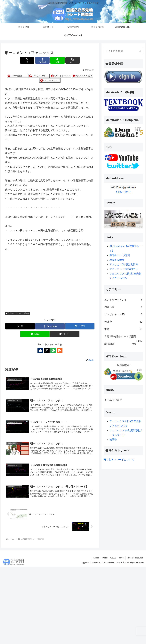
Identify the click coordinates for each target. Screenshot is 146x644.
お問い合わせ (123, 192)
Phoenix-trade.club (135, 558)
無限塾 (113, 440)
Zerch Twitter (117, 260)
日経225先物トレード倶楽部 (18, 313)
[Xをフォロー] (47, 350)
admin (96, 558)
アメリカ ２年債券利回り (124, 269)
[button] (73, 60)
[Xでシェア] (27, 60)
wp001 (113, 558)
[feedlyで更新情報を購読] (53, 350)
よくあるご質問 (113, 400)
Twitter (105, 558)
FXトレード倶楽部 (120, 255)
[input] (123, 51)
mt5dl (122, 558)
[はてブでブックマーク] (80, 326)
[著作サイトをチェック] (40, 350)
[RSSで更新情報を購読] (60, 350)
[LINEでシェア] (57, 60)
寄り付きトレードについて (119, 460)
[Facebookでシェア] (42, 60)
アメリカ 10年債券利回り (124, 264)
